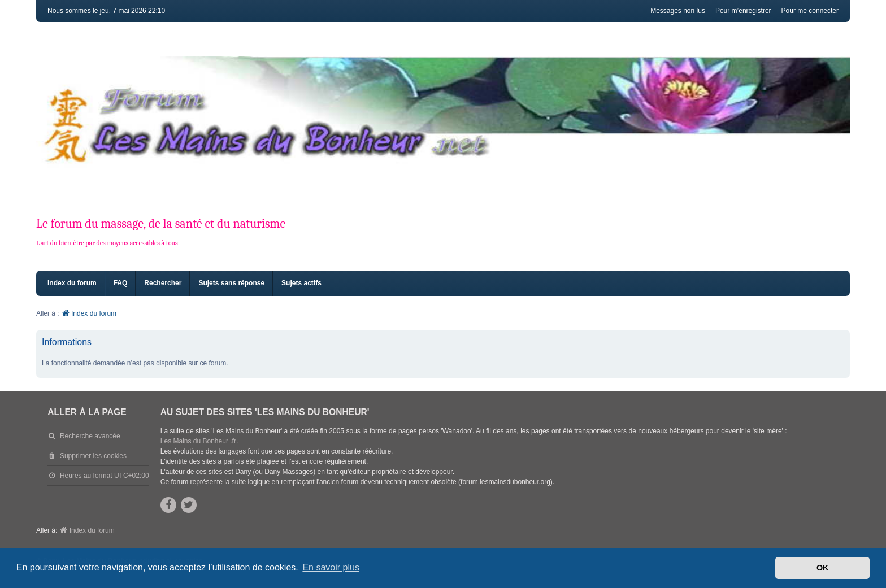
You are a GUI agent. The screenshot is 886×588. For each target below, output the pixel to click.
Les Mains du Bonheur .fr (198, 441)
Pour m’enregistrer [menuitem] (743, 11)
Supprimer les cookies (93, 456)
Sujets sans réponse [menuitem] (231, 283)
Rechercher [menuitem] (163, 283)
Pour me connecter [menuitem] (810, 11)
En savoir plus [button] (331, 567)
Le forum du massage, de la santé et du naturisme (161, 224)
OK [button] (823, 568)
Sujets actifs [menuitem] (301, 283)
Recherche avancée (90, 436)
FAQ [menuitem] (121, 283)
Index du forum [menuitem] (72, 283)
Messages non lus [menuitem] (678, 11)
